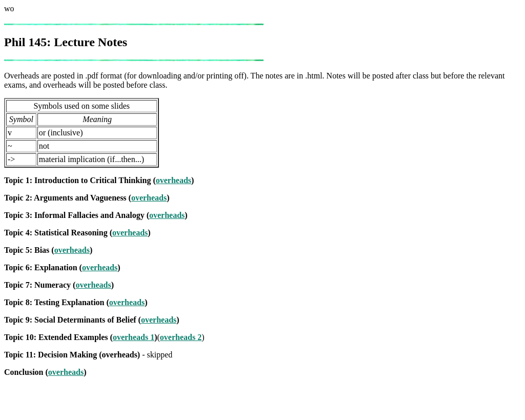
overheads (174, 180)
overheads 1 (134, 337)
